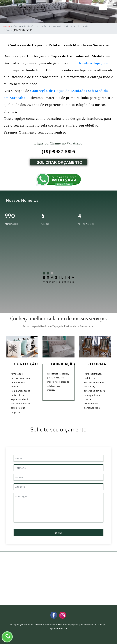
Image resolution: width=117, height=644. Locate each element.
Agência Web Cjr (58, 629)
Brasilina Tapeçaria (93, 63)
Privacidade (87, 625)
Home (6, 26)
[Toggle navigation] (103, 7)
